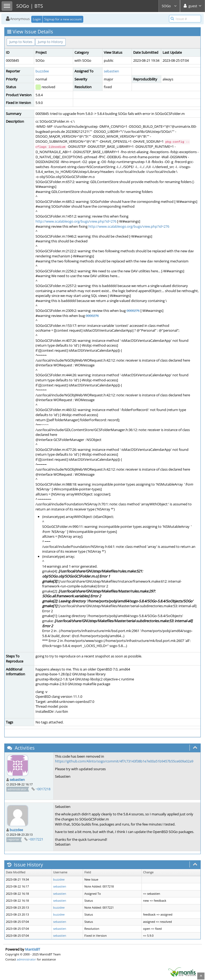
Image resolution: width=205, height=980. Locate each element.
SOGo (169, 6)
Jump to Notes (21, 42)
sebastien (111, 71)
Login (37, 19)
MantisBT (33, 949)
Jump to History (50, 42)
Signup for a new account (63, 19)
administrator (26, 959)
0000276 (133, 311)
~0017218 (43, 789)
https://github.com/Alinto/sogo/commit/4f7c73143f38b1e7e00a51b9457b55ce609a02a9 (124, 761)
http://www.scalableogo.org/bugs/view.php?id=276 (76, 221)
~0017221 (36, 839)
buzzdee (42, 71)
